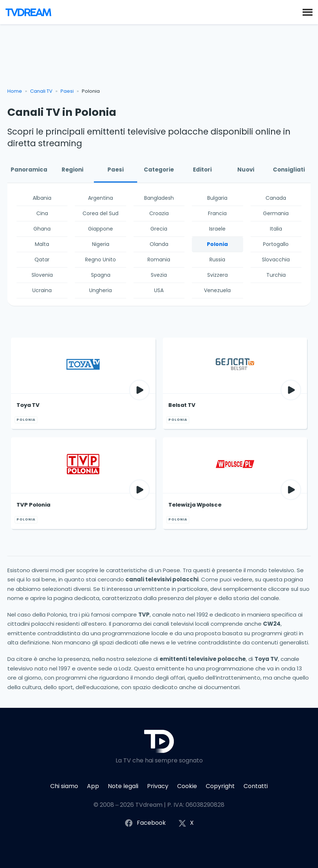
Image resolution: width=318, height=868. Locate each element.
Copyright (220, 786)
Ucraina (42, 290)
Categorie (159, 170)
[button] (308, 12)
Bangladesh (159, 198)
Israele (217, 229)
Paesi (67, 91)
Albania (42, 198)
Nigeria (101, 244)
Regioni (72, 170)
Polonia (217, 244)
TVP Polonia (33, 505)
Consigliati (289, 170)
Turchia (276, 275)
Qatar (42, 260)
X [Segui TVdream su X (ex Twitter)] (186, 823)
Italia (276, 229)
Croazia (159, 213)
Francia (217, 213)
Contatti (256, 786)
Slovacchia (276, 260)
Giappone (100, 229)
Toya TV (28, 405)
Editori (202, 170)
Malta (42, 244)
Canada (276, 198)
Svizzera (218, 275)
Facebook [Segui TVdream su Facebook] (145, 823)
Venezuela (217, 290)
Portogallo (276, 244)
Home (15, 91)
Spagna (101, 275)
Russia (217, 260)
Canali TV (41, 91)
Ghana (42, 229)
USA (159, 290)
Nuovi (246, 170)
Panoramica (29, 170)
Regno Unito (100, 260)
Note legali (123, 786)
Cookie (187, 786)
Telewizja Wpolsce (195, 505)
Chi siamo (64, 786)
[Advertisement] (159, 59)
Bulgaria (217, 198)
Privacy (158, 786)
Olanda (159, 244)
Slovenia (42, 275)
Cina (42, 213)
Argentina (100, 198)
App (93, 786)
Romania (159, 260)
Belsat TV (182, 405)
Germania (276, 213)
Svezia (159, 275)
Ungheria (100, 290)
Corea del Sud (100, 213)
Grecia (159, 229)
